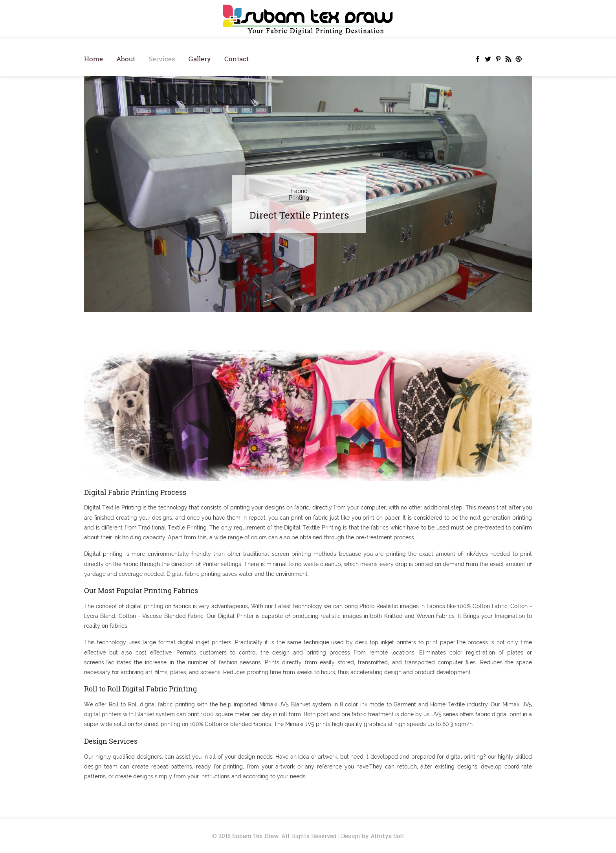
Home (93, 59)
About (126, 59)
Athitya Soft (387, 836)
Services (162, 59)
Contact (236, 59)
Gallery (200, 59)
